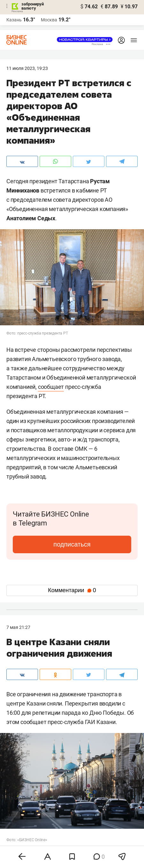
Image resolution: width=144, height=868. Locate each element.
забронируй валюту (33, 6)
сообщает (51, 387)
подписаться (72, 544)
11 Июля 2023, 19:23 (27, 68)
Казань (14, 20)
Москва (49, 20)
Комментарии (72, 590)
